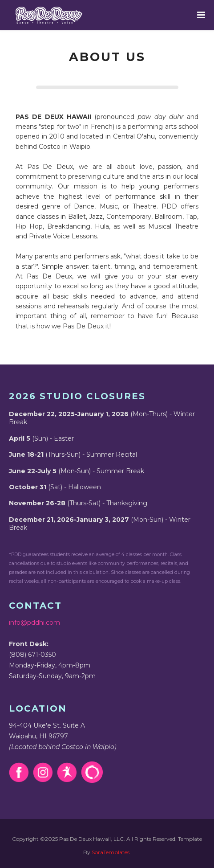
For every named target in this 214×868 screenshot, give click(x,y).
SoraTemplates (111, 852)
